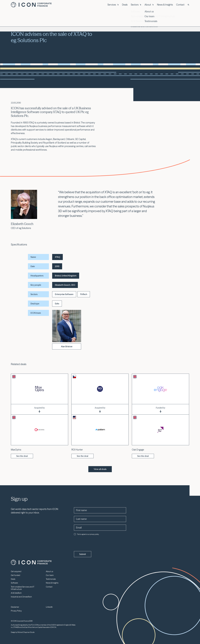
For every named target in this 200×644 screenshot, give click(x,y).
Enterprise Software (64, 294)
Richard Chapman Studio (26, 632)
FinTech (84, 294)
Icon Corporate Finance (31, 5)
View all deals (100, 469)
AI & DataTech (16, 593)
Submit (83, 554)
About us (49, 571)
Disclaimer (15, 607)
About (149, 5)
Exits (57, 304)
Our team (50, 575)
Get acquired (16, 571)
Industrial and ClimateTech (21, 597)
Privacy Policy (16, 611)
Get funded (15, 575)
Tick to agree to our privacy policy (86, 534)
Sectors (136, 5)
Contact (180, 5)
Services (113, 5)
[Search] (188, 5)
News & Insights (165, 5)
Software (14, 583)
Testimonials (51, 579)
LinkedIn (49, 607)
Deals (125, 5)
